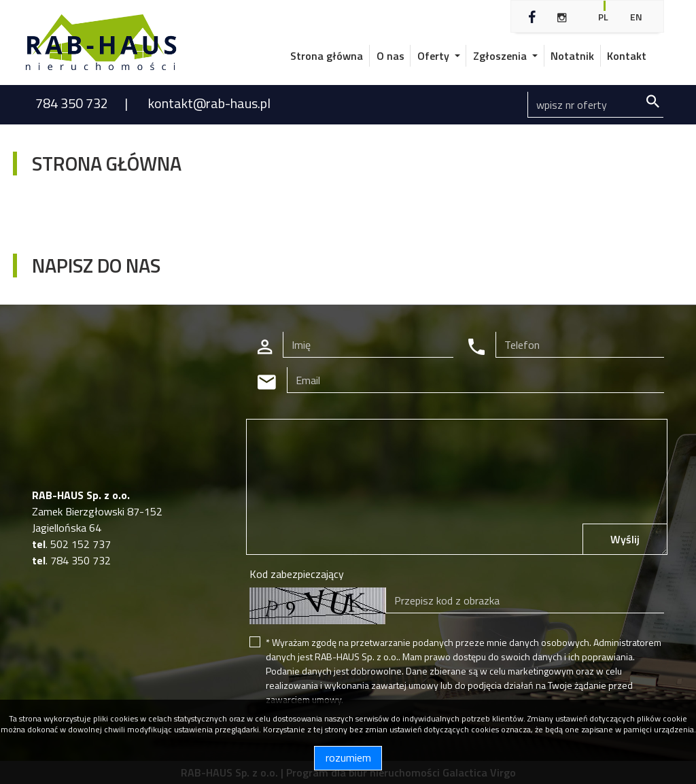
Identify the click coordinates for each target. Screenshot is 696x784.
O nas (390, 56)
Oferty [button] (435, 56)
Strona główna (327, 56)
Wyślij (625, 539)
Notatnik (572, 56)
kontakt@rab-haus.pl (209, 103)
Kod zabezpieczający (297, 574)
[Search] (595, 105)
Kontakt (627, 56)
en (636, 17)
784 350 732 (73, 103)
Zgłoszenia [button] (501, 56)
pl (603, 17)
